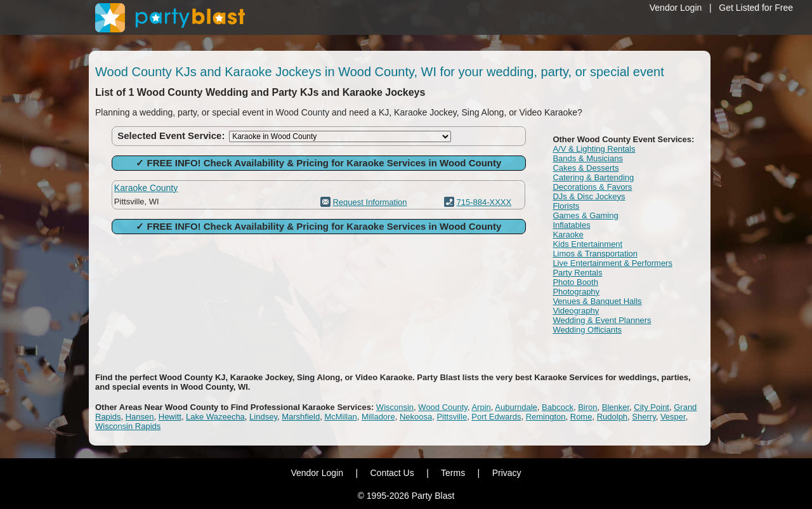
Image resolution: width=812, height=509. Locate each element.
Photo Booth (575, 282)
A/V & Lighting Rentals (594, 149)
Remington (546, 417)
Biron (587, 407)
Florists (566, 206)
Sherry (644, 417)
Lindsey (263, 417)
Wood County (443, 407)
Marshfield (301, 417)
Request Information (370, 202)
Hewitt (170, 417)
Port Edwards (496, 417)
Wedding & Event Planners (602, 320)
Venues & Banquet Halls (597, 301)
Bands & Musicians (588, 158)
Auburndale (516, 407)
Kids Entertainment (587, 244)
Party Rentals (577, 273)
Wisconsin (395, 407)
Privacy (507, 473)
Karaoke (568, 235)
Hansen (140, 417)
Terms (453, 473)
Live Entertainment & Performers (612, 263)
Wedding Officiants (587, 330)
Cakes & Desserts (586, 168)
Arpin (481, 407)
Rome (581, 417)
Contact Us (392, 473)
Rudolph (612, 417)
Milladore (378, 417)
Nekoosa (416, 417)
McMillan (340, 417)
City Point (652, 407)
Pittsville (452, 417)
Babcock (558, 407)
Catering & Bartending (593, 177)
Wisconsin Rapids (128, 426)
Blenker (616, 407)
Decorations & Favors (592, 187)
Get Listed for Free (756, 8)
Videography (576, 311)
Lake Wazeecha (215, 417)
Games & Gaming (585, 215)
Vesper (673, 417)
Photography (576, 292)
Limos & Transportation (595, 254)
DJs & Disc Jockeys (589, 196)
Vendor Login (676, 8)
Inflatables (571, 225)
